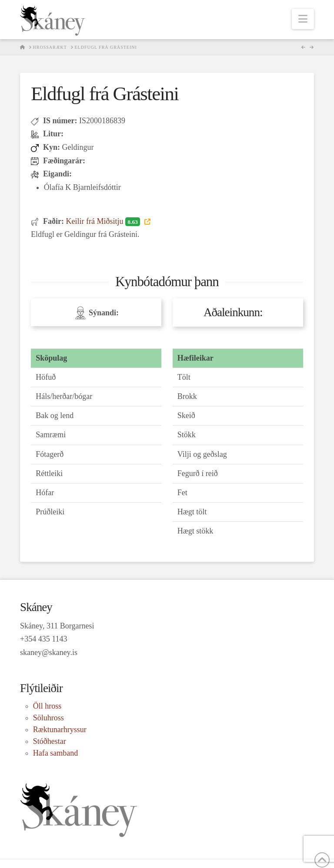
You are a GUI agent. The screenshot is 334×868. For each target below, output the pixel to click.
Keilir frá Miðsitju (104, 221)
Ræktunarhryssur (60, 730)
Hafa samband (55, 753)
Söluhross (48, 718)
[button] (303, 19)
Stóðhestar (50, 741)
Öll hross (47, 706)
